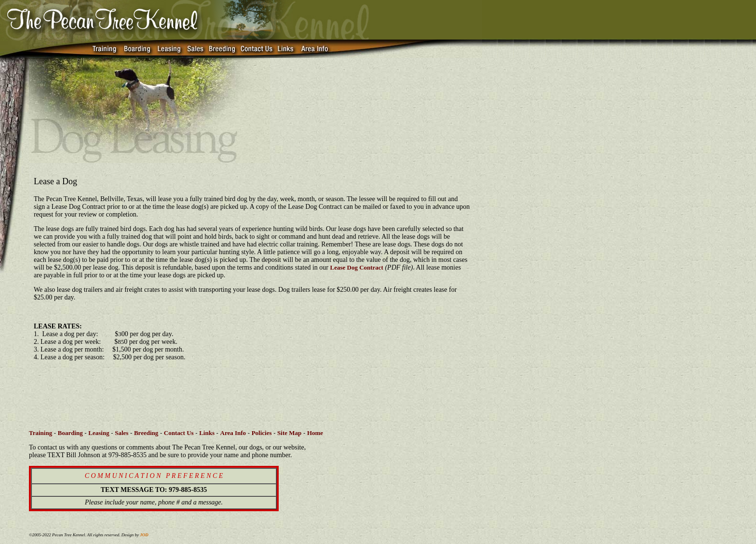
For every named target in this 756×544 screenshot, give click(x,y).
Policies (262, 433)
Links (207, 433)
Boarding (70, 433)
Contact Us (179, 433)
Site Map (289, 433)
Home (315, 433)
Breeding (146, 433)
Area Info (233, 433)
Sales (121, 433)
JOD (144, 535)
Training (40, 433)
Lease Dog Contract (356, 267)
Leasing (99, 433)
